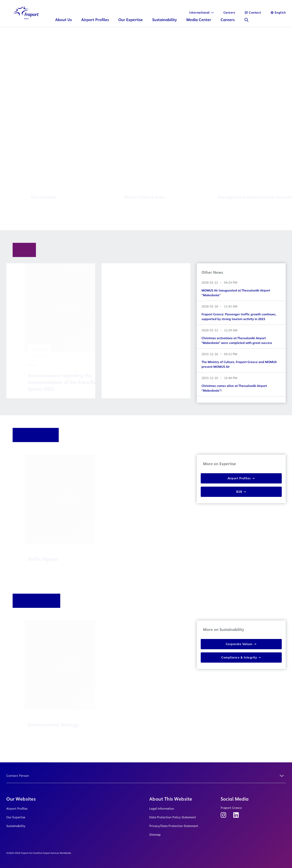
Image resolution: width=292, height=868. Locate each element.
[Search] (246, 23)
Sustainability (16, 826)
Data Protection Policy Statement (173, 817)
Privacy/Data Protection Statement (174, 826)
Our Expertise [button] (131, 23)
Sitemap (155, 835)
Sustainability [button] (165, 23)
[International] (202, 13)
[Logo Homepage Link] (26, 16)
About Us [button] (63, 23)
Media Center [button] (199, 23)
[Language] (278, 13)
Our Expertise (16, 817)
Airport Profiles (17, 809)
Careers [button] (228, 23)
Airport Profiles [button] (95, 23)
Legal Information (162, 809)
